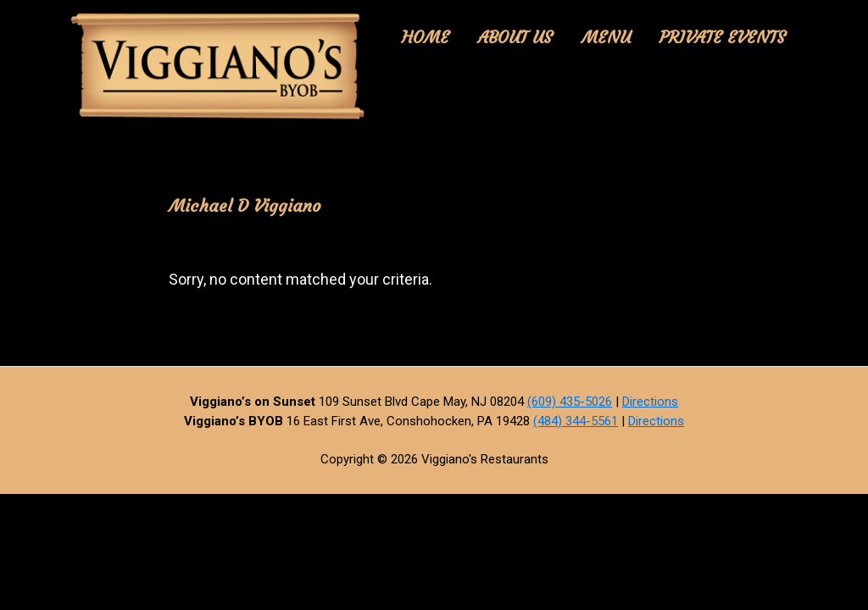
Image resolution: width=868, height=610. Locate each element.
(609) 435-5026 (570, 402)
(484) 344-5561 (576, 421)
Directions (650, 402)
